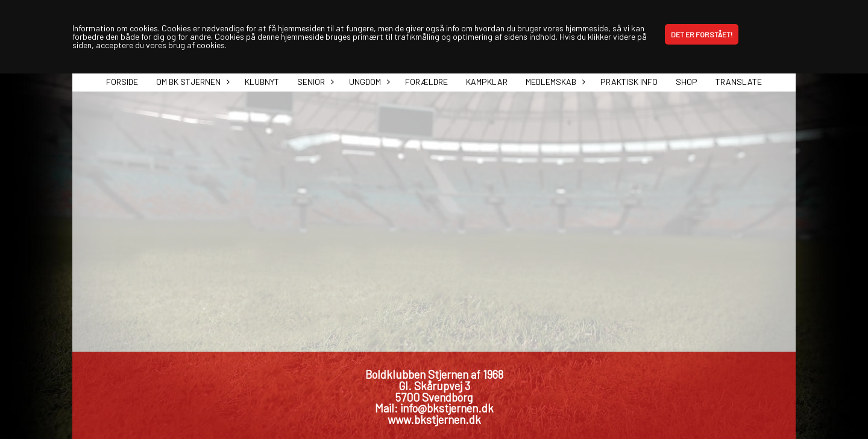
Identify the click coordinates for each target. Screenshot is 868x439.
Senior (314, 82)
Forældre (426, 82)
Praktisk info (629, 82)
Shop (687, 82)
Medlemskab (554, 82)
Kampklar (487, 82)
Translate (739, 82)
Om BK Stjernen (191, 82)
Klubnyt (262, 82)
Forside (122, 82)
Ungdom (368, 82)
